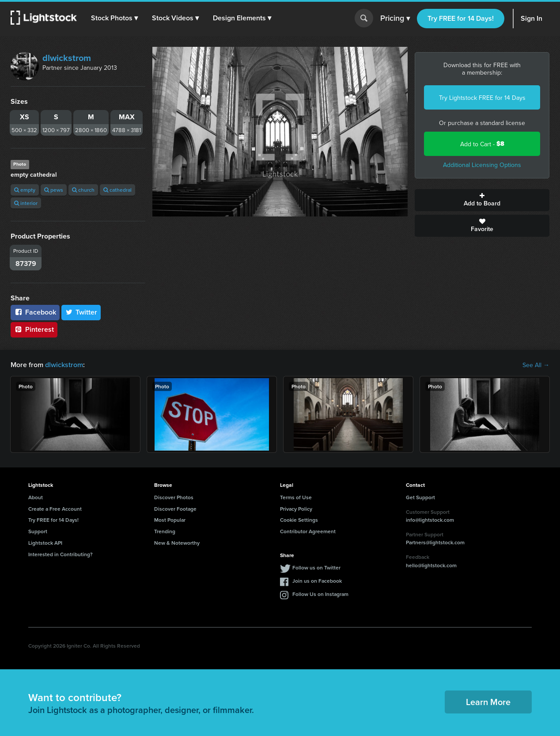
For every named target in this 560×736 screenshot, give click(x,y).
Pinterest (34, 329)
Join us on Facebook (317, 581)
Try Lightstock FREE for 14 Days (482, 98)
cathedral (117, 190)
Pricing (395, 19)
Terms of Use (296, 497)
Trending (165, 531)
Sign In (532, 18)
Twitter (81, 312)
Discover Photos (174, 497)
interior (26, 203)
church (83, 190)
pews (54, 190)
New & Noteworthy (177, 543)
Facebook (35, 312)
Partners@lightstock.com (435, 542)
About (36, 497)
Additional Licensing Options (482, 165)
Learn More (488, 702)
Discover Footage (175, 509)
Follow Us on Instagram (320, 594)
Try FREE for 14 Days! (461, 18)
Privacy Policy (296, 509)
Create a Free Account (55, 509)
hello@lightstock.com (431, 565)
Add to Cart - (482, 144)
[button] (114, 18)
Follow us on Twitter (316, 567)
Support (38, 531)
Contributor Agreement (308, 531)
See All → (536, 365)
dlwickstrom (67, 58)
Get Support (420, 497)
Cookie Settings (299, 520)
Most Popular (170, 520)
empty (25, 190)
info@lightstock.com (430, 520)
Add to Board (482, 200)
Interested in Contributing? (61, 554)
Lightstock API (45, 543)
